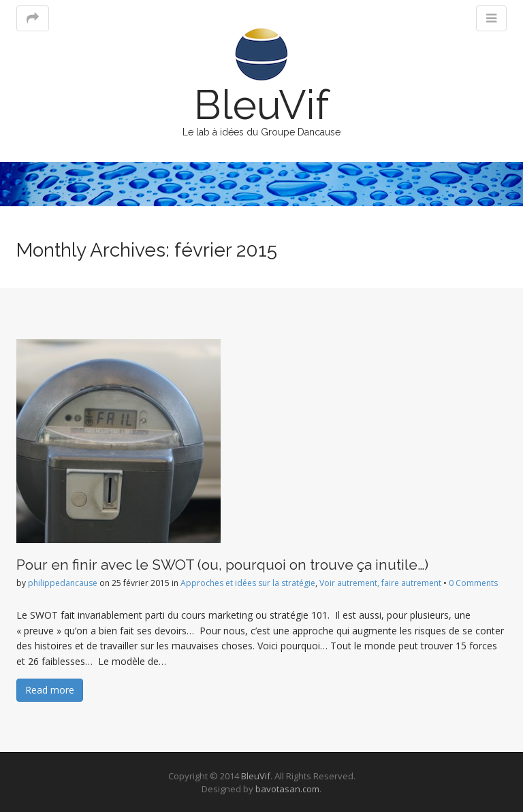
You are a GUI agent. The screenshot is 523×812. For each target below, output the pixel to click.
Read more (50, 690)
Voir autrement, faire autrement (380, 583)
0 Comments (473, 583)
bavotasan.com (287, 789)
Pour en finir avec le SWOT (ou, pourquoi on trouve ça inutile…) (222, 565)
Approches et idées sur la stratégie (248, 583)
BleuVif (261, 105)
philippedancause (63, 583)
